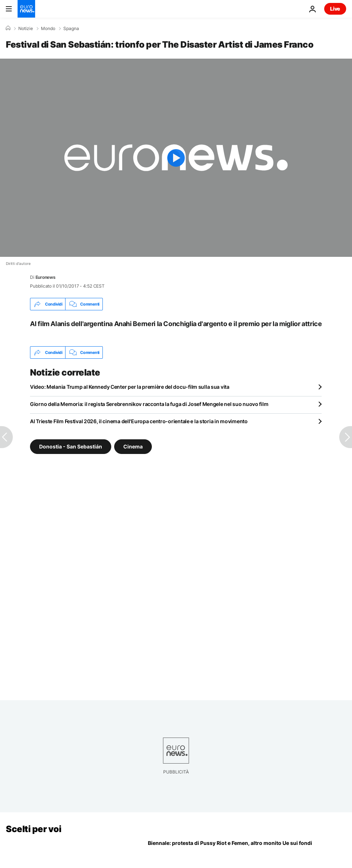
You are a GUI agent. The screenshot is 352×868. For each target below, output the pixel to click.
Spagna (71, 29)
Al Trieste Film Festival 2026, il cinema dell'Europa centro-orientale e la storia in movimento (139, 421)
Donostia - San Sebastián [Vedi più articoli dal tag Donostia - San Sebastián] (71, 446)
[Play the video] (176, 158)
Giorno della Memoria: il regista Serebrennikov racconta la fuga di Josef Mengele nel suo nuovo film (149, 404)
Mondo (48, 29)
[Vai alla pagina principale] (26, 9)
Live (335, 9)
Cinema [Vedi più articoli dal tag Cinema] (133, 446)
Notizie (26, 29)
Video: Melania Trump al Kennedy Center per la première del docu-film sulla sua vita (130, 387)
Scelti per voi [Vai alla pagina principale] (33, 829)
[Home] (8, 28)
